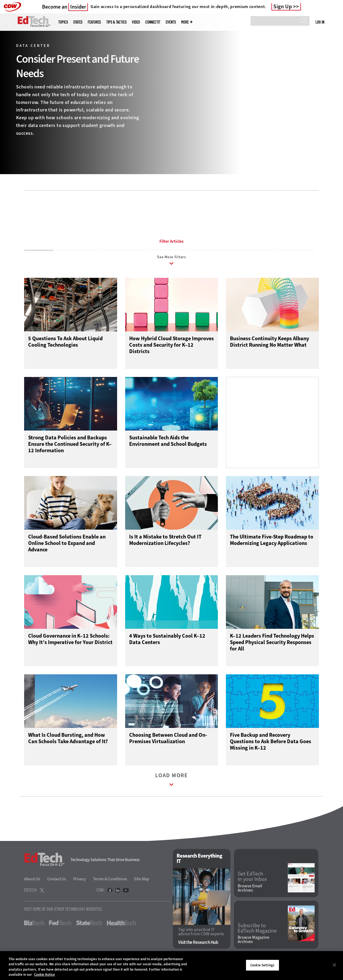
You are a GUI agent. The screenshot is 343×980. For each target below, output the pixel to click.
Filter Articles (171, 241)
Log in (320, 22)
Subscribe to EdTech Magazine (257, 937)
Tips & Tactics (116, 22)
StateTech (89, 932)
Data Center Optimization (250, 254)
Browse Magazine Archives (253, 949)
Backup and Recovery (78, 254)
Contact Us (57, 888)
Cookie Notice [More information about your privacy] (44, 975)
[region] (171, 966)
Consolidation (206, 254)
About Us (32, 888)
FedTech (60, 932)
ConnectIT (153, 22)
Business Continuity (123, 254)
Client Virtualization (167, 254)
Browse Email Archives (250, 897)
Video (136, 22)
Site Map (142, 888)
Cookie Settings (262, 965)
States (78, 22)
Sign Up (283, 7)
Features (94, 22)
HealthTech (122, 932)
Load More (171, 790)
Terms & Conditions (110, 888)
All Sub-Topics (39, 254)
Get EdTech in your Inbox (252, 886)
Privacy (80, 888)
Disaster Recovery (296, 254)
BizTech (34, 932)
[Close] (334, 965)
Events (171, 22)
